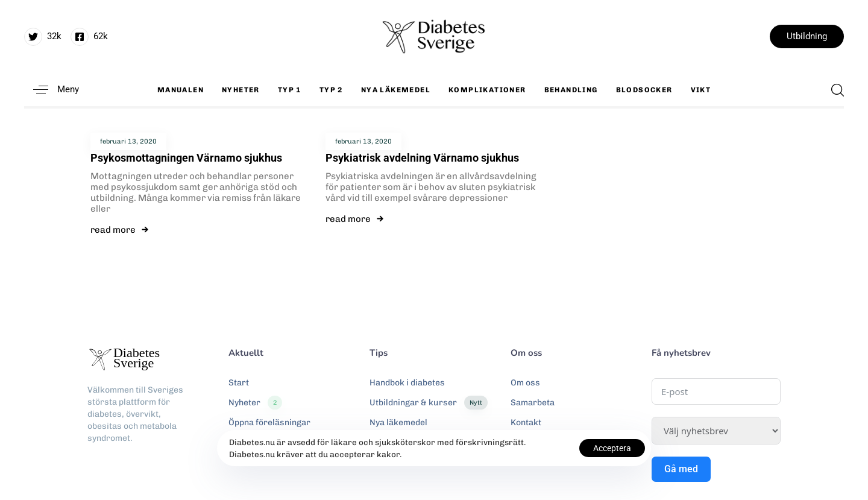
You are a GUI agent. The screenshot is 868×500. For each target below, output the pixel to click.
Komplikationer (487, 90)
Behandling (571, 90)
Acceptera (612, 448)
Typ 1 (290, 90)
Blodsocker (644, 90)
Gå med (681, 469)
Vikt (701, 90)
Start (239, 383)
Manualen (181, 90)
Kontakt (526, 422)
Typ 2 (331, 90)
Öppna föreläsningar (269, 422)
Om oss (525, 383)
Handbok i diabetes (407, 383)
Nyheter (241, 90)
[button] (52, 90)
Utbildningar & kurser (429, 403)
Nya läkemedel (396, 90)
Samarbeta (533, 403)
